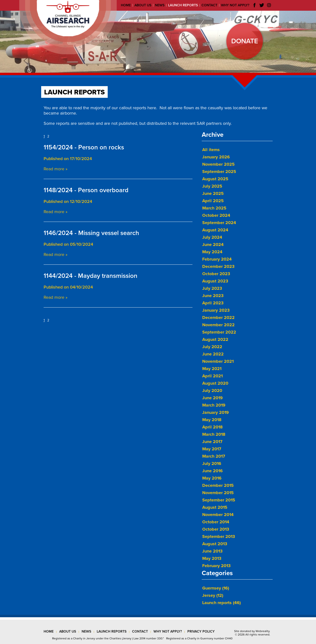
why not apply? (168, 631)
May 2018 (212, 420)
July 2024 (212, 237)
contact (140, 631)
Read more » (56, 169)
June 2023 (213, 296)
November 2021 (218, 361)
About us (143, 5)
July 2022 (212, 347)
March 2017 (214, 456)
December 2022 (218, 317)
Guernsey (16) (216, 588)
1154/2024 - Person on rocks (84, 147)
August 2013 (215, 544)
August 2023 (215, 281)
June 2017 (212, 442)
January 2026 (216, 157)
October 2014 (216, 522)
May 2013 (212, 558)
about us (68, 631)
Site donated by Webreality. (252, 631)
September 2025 (219, 172)
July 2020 (212, 390)
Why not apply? (235, 5)
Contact (209, 5)
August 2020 (215, 383)
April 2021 (212, 376)
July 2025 (212, 186)
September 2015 (219, 500)
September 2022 (219, 332)
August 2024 (215, 230)
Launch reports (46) (221, 603)
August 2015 (215, 507)
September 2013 (219, 536)
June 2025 (213, 193)
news (86, 631)
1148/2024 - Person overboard (86, 190)
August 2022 (215, 339)
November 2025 (218, 164)
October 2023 (216, 274)
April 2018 (212, 427)
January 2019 (215, 412)
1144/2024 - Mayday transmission (91, 276)
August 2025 (215, 179)
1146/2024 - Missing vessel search (91, 233)
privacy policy (201, 631)
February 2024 (217, 259)
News (160, 5)
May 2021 (212, 369)
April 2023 (213, 303)
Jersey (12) (213, 595)
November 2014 (218, 515)
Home (126, 5)
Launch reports (183, 5)
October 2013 (216, 529)
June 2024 (213, 245)
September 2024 (219, 223)
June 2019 (212, 398)
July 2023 (212, 288)
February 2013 (216, 566)
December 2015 (218, 485)
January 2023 (216, 310)
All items (211, 150)
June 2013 (212, 551)
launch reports (112, 631)
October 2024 (216, 215)
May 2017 (212, 449)
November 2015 (218, 493)
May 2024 (212, 252)
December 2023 (218, 266)
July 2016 (212, 463)
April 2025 (213, 201)
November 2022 (218, 325)
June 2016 (212, 471)
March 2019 (214, 405)
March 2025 (214, 208)
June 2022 (213, 354)
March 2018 (214, 434)
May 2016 (212, 478)
